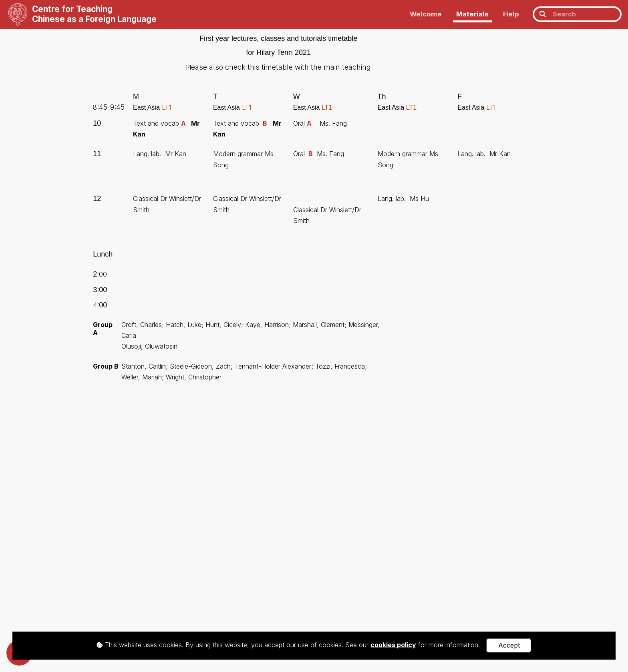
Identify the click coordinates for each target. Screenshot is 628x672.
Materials (472, 14)
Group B (106, 366)
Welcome (426, 14)
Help (511, 14)
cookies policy (393, 645)
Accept (509, 645)
